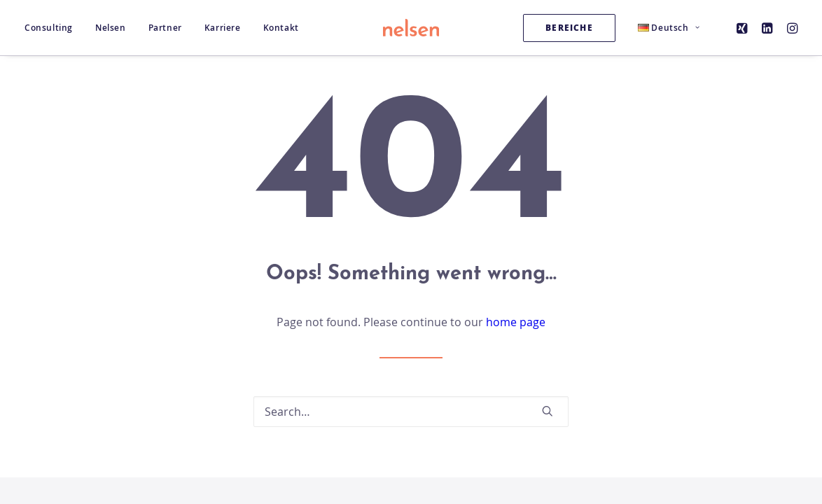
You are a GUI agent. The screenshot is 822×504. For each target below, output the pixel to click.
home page (516, 322)
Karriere (223, 28)
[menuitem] (54, 28)
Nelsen (111, 28)
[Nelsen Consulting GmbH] (411, 28)
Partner (165, 28)
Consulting (49, 28)
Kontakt (281, 28)
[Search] (411, 412)
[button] (744, 28)
